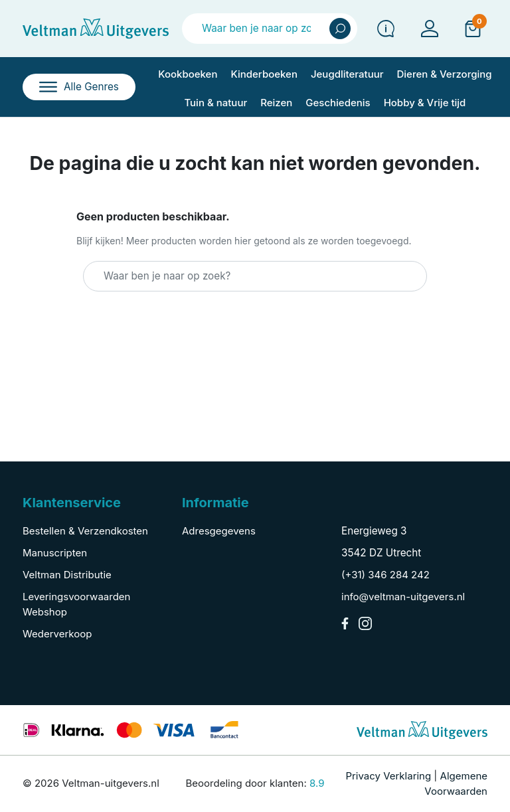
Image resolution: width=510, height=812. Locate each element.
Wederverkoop (57, 634)
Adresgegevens (219, 531)
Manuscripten (55, 553)
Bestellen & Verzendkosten (85, 531)
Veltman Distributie (67, 575)
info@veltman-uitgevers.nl (403, 597)
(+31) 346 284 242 (385, 575)
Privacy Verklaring (388, 776)
